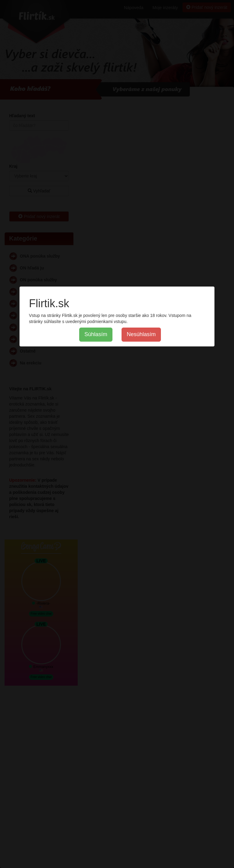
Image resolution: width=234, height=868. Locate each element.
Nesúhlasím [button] (141, 334)
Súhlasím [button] (96, 334)
